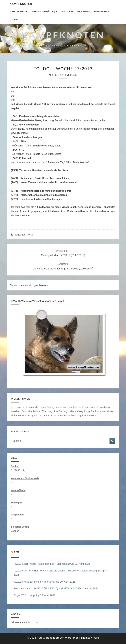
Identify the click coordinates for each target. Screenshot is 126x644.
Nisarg (95, 638)
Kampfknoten (21, 4)
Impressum (83, 12)
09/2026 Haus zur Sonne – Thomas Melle (36, 582)
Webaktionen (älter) (43, 12)
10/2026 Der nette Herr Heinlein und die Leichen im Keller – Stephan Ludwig (55, 571)
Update (66, 12)
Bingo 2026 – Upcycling (26, 595)
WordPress (72, 638)
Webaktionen (17, 12)
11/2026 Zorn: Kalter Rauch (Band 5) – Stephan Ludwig (44, 564)
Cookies (14, 20)
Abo (16, 552)
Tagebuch (20, 235)
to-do (30, 235)
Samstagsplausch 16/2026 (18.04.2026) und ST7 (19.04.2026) (48, 589)
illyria (74, 75)
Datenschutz (102, 12)
